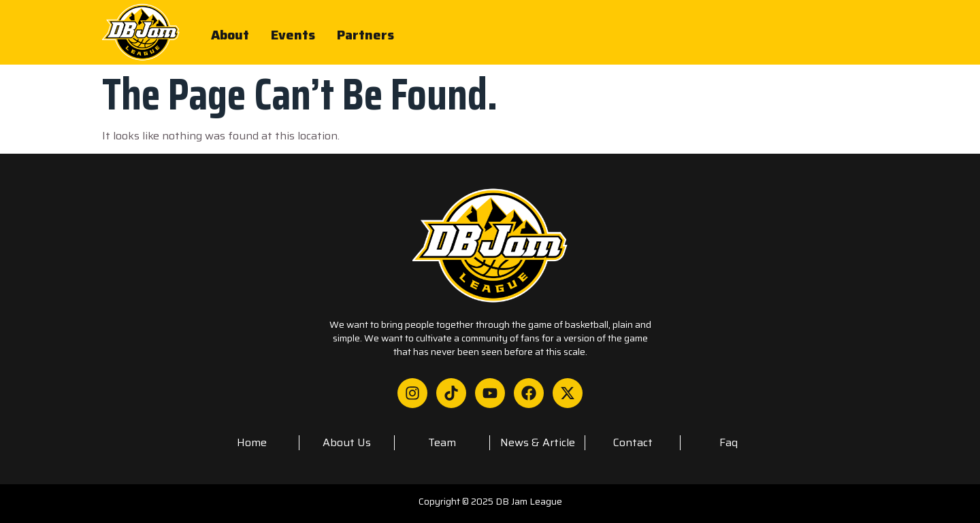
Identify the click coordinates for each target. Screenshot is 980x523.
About (230, 33)
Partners (366, 33)
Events (294, 33)
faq (729, 442)
